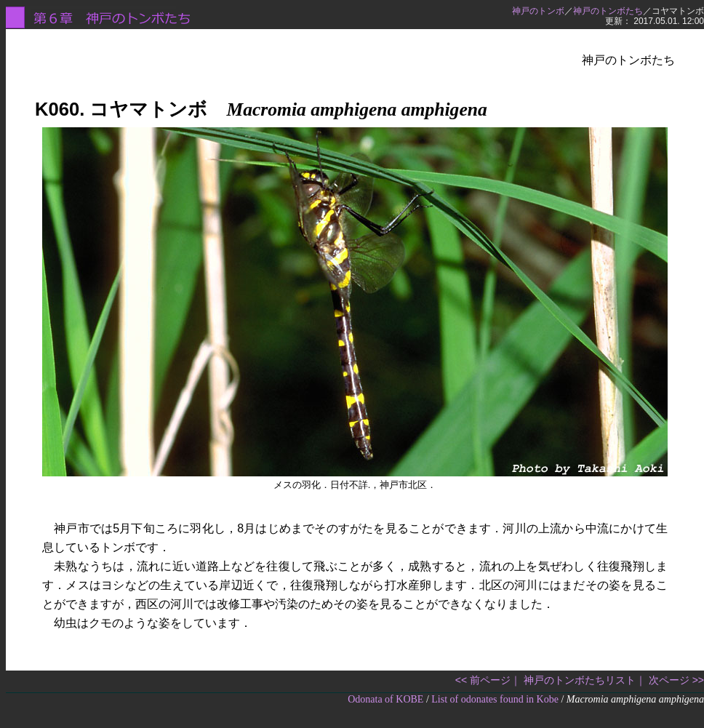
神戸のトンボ (538, 11)
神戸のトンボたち (608, 11)
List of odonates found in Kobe (495, 699)
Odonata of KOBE (385, 699)
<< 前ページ (483, 680)
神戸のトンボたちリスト (580, 680)
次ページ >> (676, 680)
